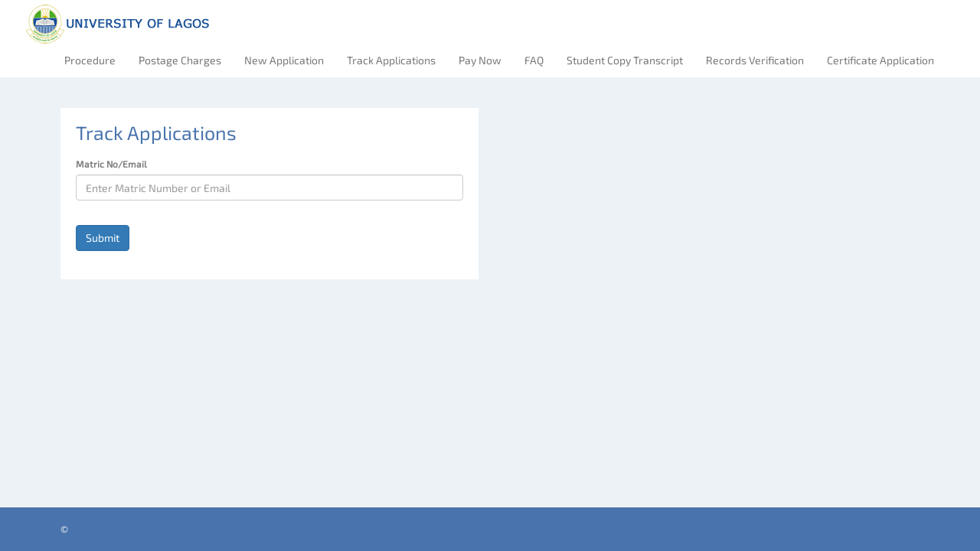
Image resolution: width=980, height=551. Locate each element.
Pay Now (480, 60)
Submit (103, 238)
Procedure (90, 60)
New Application (284, 60)
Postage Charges (180, 60)
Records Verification (755, 60)
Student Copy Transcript (625, 60)
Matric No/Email (111, 164)
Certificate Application (880, 60)
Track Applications (391, 60)
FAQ (534, 60)
